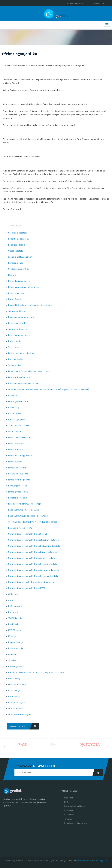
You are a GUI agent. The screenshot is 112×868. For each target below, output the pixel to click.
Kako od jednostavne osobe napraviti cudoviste (30, 307)
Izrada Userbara (16, 445)
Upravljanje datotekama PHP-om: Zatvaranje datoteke (34, 572)
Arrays (11, 602)
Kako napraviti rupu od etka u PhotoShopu (28, 517)
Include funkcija (15, 650)
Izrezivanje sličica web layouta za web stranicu (30, 373)
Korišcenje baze (16, 264)
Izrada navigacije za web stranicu (23, 289)
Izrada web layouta (17, 469)
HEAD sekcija (14, 698)
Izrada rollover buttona (19, 379)
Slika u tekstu (14, 433)
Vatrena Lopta (15, 409)
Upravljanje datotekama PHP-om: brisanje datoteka (32, 553)
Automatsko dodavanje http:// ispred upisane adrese (33, 523)
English (96, 3)
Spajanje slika (15, 367)
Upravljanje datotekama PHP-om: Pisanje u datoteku (33, 566)
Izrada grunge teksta (18, 493)
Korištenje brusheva (18, 499)
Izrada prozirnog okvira (19, 481)
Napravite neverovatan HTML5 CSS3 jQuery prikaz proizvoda (36, 674)
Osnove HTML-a (16, 710)
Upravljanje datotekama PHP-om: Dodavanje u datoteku (34, 547)
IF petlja (12, 638)
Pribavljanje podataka (18, 240)
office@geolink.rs (103, 861)
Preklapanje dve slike (18, 475)
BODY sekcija (14, 692)
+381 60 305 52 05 (75, 3)
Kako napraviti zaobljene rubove (23, 385)
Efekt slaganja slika (17, 421)
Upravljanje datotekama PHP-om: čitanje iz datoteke (33, 560)
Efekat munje (14, 343)
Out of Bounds (15, 301)
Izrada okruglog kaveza (19, 337)
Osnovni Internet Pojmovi (20, 716)
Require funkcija (16, 644)
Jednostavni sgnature (18, 331)
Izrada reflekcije (16, 451)
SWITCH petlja (15, 620)
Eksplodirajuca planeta (19, 282)
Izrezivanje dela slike (18, 325)
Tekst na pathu (15, 349)
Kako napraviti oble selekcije (22, 319)
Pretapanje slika (16, 361)
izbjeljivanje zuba (16, 295)
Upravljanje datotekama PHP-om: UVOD (27, 590)
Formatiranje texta (17, 686)
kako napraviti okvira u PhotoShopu (25, 505)
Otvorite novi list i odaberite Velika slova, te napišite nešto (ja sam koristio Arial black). (49, 391)
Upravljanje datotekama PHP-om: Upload (27, 535)
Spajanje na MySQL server (20, 258)
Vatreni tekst (14, 397)
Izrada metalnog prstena (20, 457)
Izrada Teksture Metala (19, 439)
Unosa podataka (16, 252)
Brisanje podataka (17, 246)
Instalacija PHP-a (16, 668)
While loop (13, 596)
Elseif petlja (14, 626)
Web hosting (14, 680)
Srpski (102, 3)
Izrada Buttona (15, 463)
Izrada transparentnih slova (21, 355)
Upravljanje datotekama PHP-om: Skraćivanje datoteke (34, 541)
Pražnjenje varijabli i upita (20, 529)
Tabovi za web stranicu (19, 427)
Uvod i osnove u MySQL (19, 270)
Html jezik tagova (17, 704)
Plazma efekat (15, 415)
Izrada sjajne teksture (18, 403)
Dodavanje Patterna (17, 487)
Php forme (13, 614)
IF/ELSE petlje (15, 632)
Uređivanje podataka (18, 234)
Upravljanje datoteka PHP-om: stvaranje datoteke (32, 584)
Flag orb (12, 276)
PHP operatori (15, 608)
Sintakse (12, 662)
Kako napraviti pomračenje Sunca (24, 511)
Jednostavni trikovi (17, 313)
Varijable (12, 656)
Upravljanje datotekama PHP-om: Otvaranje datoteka (33, 578)
